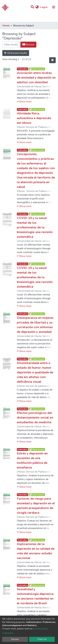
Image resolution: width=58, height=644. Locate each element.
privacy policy (40, 629)
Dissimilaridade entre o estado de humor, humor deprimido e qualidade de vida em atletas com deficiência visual (35, 372)
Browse (28, 45)
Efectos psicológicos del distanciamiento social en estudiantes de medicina (35, 418)
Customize (8, 633)
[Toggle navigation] (54, 7)
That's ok (42, 639)
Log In (44, 7)
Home (6, 26)
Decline (15, 639)
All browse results (16, 53)
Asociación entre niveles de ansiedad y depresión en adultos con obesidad (36, 78)
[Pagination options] (52, 60)
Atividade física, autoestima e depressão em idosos (34, 118)
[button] (37, 7)
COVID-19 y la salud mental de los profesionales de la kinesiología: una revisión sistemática (35, 227)
